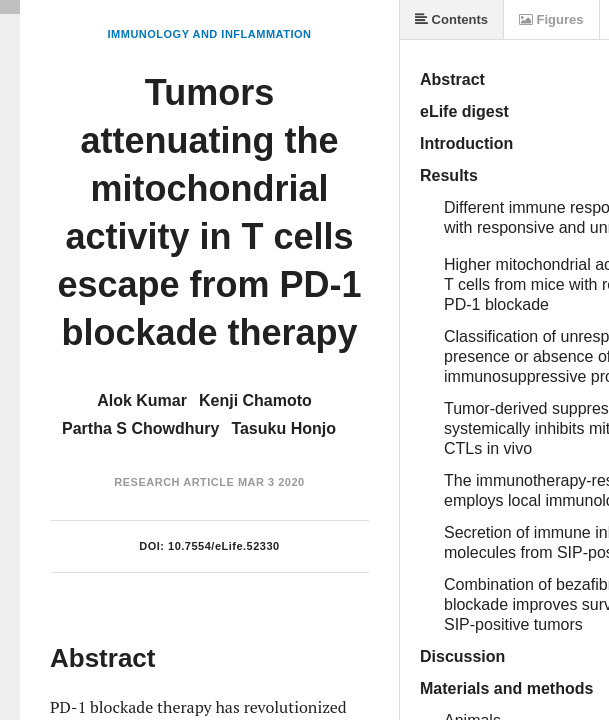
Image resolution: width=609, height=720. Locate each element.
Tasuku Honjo (283, 428)
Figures (551, 19)
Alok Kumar (142, 400)
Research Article (174, 482)
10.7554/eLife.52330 (224, 546)
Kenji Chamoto (255, 400)
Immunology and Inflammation (210, 34)
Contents (451, 19)
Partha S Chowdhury (140, 428)
